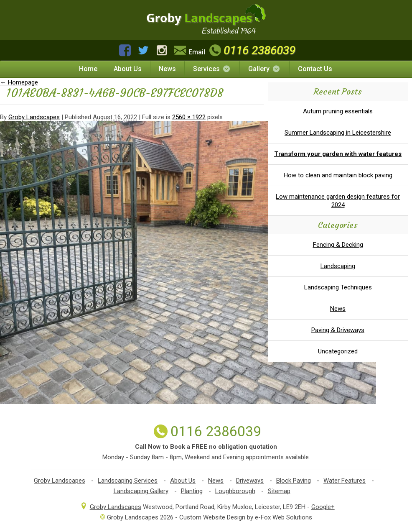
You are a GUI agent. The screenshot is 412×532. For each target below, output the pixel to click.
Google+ (323, 507)
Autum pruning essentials (338, 111)
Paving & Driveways (338, 330)
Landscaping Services (128, 481)
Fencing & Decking (338, 245)
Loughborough (235, 491)
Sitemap (279, 491)
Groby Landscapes (34, 117)
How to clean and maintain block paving (338, 175)
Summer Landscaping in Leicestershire (338, 133)
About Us (128, 69)
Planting (192, 491)
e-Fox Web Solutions (284, 517)
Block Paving (294, 481)
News (167, 69)
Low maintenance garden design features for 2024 (338, 201)
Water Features (345, 481)
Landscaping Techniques (338, 287)
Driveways (250, 481)
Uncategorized (338, 351)
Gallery (264, 69)
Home (88, 69)
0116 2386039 (251, 50)
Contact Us (315, 69)
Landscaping (338, 266)
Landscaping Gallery (141, 491)
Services (212, 69)
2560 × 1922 (189, 117)
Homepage (19, 82)
